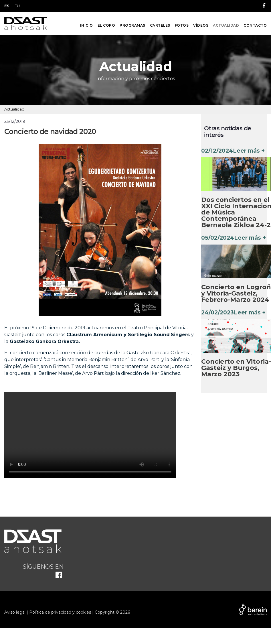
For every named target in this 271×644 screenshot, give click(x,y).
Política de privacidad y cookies (60, 612)
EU (17, 6)
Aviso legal (15, 612)
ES (7, 6)
